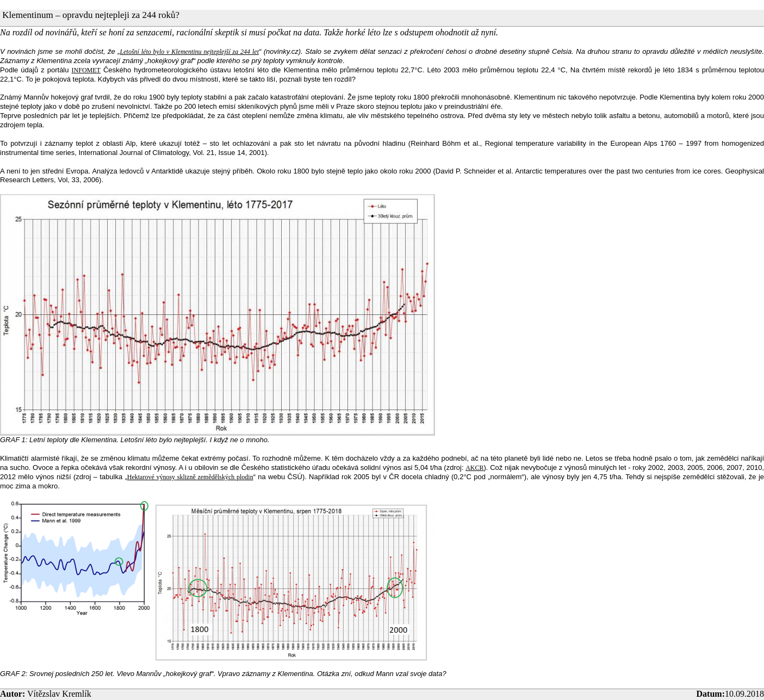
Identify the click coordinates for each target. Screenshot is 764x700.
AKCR (474, 468)
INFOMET (86, 70)
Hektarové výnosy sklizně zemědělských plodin (190, 477)
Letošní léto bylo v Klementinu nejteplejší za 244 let (190, 52)
